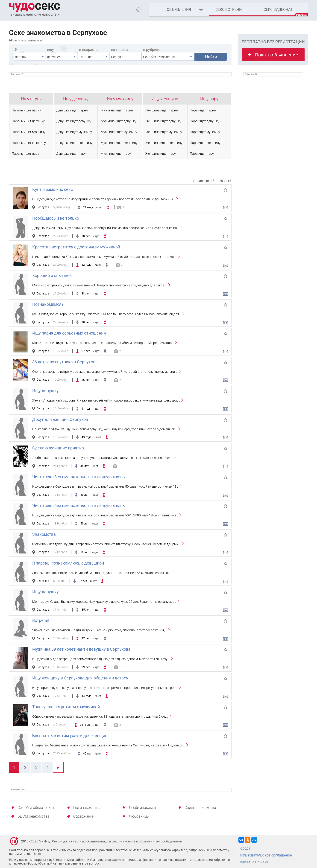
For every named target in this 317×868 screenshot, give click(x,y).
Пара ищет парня (203, 110)
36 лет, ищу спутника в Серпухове (65, 362)
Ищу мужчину (120, 99)
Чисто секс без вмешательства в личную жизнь (79, 477)
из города (119, 50)
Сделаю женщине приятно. (59, 448)
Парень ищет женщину (29, 143)
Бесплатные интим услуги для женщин (70, 735)
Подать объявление (277, 55)
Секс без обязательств (37, 808)
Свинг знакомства (200, 808)
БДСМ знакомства (34, 817)
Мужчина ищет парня (117, 110)
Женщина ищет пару (161, 154)
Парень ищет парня (26, 110)
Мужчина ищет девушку (119, 121)
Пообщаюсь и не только (56, 218)
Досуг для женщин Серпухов (60, 419)
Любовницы (139, 817)
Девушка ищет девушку (74, 121)
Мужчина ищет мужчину (119, 132)
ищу (50, 50)
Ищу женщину (165, 99)
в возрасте (88, 50)
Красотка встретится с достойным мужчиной (76, 247)
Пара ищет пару (202, 154)
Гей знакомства (87, 808)
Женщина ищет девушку (163, 121)
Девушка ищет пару (71, 154)
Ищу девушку (76, 99)
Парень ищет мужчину (29, 132)
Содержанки (84, 817)
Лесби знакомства (145, 808)
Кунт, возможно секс (53, 189)
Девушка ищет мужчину (74, 132)
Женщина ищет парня (162, 110)
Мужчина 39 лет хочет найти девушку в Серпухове (81, 649)
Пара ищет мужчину (205, 132)
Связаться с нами (254, 862)
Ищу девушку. (46, 391)
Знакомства (44, 534)
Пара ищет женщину (205, 143)
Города (244, 848)
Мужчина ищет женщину (119, 143)
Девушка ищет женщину (74, 143)
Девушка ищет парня (72, 110)
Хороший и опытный (52, 275)
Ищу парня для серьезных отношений (69, 333)
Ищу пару (209, 99)
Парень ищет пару (25, 154)
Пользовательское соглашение (265, 855)
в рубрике (152, 50)
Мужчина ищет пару (116, 154)
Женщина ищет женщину (164, 143)
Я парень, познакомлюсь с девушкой (68, 563)
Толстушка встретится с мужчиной (66, 707)
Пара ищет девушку (205, 121)
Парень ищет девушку (28, 121)
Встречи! (41, 620)
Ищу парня (31, 99)
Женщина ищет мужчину (164, 132)
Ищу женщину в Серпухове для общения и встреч (80, 678)
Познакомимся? (48, 304)
